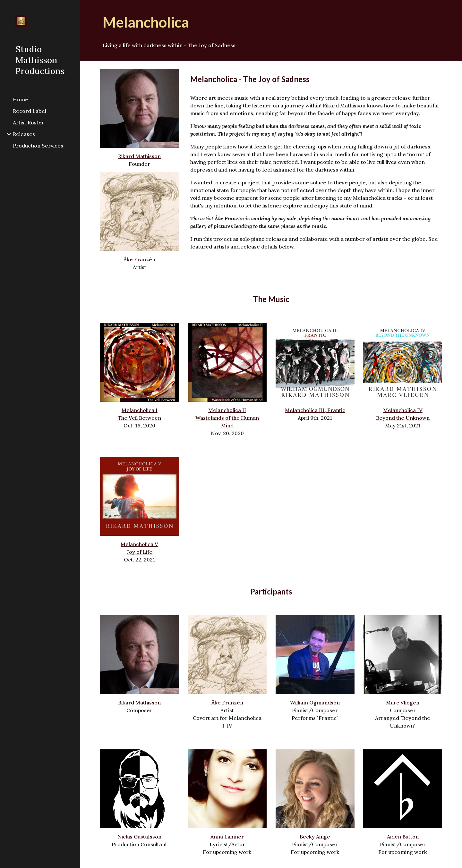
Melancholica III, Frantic (315, 410)
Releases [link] (24, 134)
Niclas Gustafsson (139, 837)
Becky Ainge (315, 837)
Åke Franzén (139, 259)
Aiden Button (403, 837)
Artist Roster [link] (29, 122)
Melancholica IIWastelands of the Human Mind (228, 418)
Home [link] (21, 99)
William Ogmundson (315, 703)
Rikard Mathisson (139, 156)
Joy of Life (140, 552)
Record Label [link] (30, 111)
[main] (271, 22)
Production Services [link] (38, 146)
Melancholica (138, 544)
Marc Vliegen (403, 703)
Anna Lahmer (227, 837)
